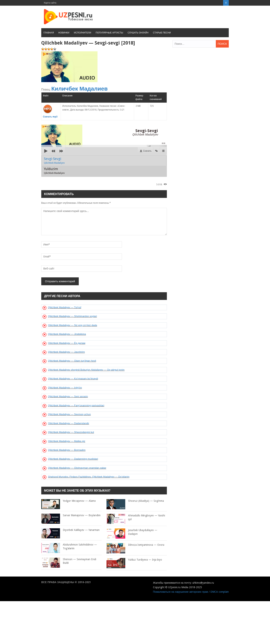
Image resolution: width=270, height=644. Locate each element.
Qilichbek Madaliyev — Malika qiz (67, 441)
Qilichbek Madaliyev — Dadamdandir (69, 423)
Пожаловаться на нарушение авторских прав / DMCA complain (191, 592)
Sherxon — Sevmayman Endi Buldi (69, 561)
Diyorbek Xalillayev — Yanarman (70, 530)
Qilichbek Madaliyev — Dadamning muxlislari (73, 459)
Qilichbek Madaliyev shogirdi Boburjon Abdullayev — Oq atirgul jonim (86, 370)
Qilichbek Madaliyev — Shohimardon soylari (72, 316)
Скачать (147, 151)
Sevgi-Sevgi (54, 160)
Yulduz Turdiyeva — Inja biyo (134, 560)
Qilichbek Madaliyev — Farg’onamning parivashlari (76, 405)
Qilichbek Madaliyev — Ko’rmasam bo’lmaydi (73, 379)
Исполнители (82, 33)
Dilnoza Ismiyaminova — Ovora (135, 545)
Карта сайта (50, 3)
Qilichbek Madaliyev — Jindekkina (67, 334)
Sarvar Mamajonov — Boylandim (71, 515)
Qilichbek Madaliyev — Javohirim (66, 352)
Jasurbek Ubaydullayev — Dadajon (132, 532)
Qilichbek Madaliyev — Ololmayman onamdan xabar (77, 468)
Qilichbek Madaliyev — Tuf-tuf (65, 307)
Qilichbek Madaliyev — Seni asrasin (68, 396)
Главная (49, 33)
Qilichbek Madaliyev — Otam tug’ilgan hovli (72, 361)
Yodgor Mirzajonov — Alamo (69, 501)
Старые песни (162, 33)
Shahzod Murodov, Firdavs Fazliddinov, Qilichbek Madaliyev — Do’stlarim (89, 477)
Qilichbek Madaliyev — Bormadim (67, 450)
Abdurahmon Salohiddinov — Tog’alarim (69, 547)
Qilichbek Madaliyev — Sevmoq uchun (69, 414)
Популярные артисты (109, 33)
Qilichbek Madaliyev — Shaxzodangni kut (71, 432)
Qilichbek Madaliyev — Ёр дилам (67, 343)
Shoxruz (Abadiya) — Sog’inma (135, 501)
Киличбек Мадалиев (79, 89)
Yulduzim (54, 171)
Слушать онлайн (138, 33)
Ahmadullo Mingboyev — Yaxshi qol (136, 517)
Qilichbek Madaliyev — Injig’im (65, 388)
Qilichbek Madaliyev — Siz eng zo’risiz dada (73, 325)
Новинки (64, 33)
